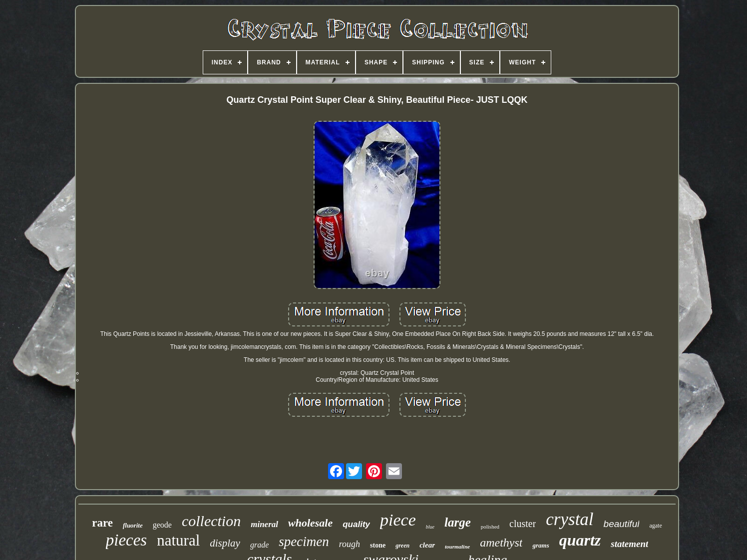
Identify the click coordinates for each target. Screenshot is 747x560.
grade (259, 545)
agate (655, 526)
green (402, 546)
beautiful (622, 524)
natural (178, 540)
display (225, 543)
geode (162, 525)
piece (398, 520)
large (458, 522)
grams (541, 545)
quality (356, 524)
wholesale (310, 523)
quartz (580, 540)
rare (102, 523)
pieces (126, 540)
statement (629, 544)
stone (378, 545)
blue (430, 527)
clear (427, 545)
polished (490, 527)
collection (211, 521)
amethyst (501, 543)
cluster (523, 524)
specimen (304, 542)
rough (350, 544)
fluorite (133, 525)
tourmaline (457, 547)
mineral (264, 524)
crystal (569, 519)
